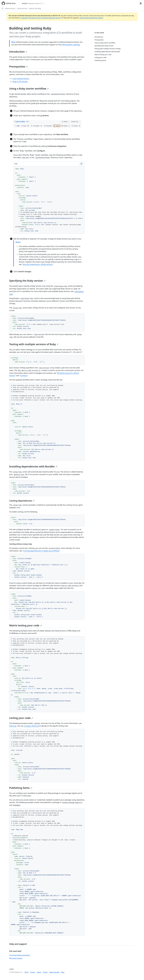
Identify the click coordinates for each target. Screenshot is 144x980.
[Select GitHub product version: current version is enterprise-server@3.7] (33, 3)
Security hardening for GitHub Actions (37, 264)
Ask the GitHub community (20, 955)
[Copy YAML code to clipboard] (81, 164)
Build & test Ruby (35, 8)
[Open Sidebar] (3, 8)
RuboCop (13, 726)
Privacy (33, 972)
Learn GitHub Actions (21, 79)
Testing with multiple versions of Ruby (34, 344)
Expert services (54, 972)
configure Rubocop (31, 726)
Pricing (45, 972)
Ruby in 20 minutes (20, 82)
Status (39, 972)
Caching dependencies (22, 501)
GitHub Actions (10, 8)
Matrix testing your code (26, 625)
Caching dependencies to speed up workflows (41, 551)
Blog (63, 972)
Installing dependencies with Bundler (33, 466)
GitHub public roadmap (71, 45)
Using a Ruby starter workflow (29, 88)
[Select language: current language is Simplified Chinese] (141, 3)
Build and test (22, 8)
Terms (26, 972)
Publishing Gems (21, 788)
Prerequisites (19, 66)
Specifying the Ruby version (27, 281)
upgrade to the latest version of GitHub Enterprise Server (41, 18)
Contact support (16, 958)
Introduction (18, 52)
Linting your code (21, 718)
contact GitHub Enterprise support (91, 18)
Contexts (24, 376)
